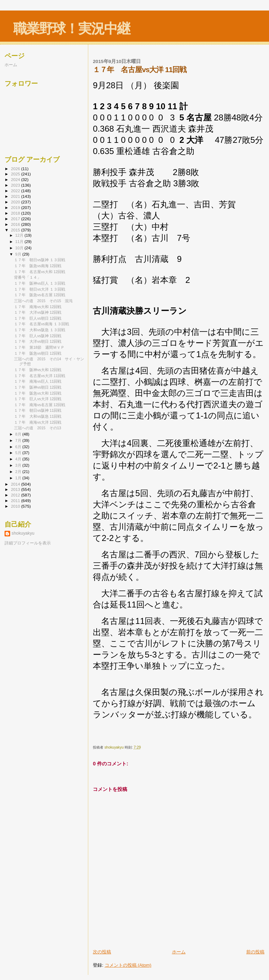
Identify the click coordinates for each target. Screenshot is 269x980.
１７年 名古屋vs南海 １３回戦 (42, 324)
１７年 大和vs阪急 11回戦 (38, 416)
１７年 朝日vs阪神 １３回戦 (40, 260)
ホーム (179, 952)
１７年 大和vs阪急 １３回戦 (40, 330)
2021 (16, 196)
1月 (19, 478)
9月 (19, 254)
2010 (16, 506)
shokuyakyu (23, 533)
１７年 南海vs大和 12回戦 (38, 307)
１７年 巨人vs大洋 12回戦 (38, 399)
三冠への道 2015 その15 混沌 (43, 301)
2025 (16, 174)
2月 (19, 472)
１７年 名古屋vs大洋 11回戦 (40, 376)
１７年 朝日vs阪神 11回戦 (38, 410)
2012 (16, 495)
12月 (20, 235)
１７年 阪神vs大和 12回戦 (38, 370)
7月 (19, 440)
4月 (19, 459)
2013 (16, 489)
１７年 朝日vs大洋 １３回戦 (40, 289)
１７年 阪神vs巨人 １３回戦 (40, 283)
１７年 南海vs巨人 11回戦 (38, 381)
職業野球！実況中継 (72, 29)
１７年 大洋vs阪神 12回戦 (38, 312)
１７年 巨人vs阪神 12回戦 (38, 336)
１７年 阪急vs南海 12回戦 (38, 266)
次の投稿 (102, 952)
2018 (16, 213)
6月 (19, 447)
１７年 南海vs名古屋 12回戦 (40, 405)
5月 (19, 453)
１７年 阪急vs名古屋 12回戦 (40, 295)
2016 (16, 224)
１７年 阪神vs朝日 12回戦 (38, 387)
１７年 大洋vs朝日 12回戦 (38, 341)
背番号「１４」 (27, 277)
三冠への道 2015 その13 (37, 428)
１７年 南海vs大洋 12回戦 (38, 422)
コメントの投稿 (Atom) (128, 965)
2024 (16, 179)
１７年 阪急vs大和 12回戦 (38, 393)
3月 (19, 465)
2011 (16, 501)
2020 (16, 202)
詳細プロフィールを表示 (28, 543)
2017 (16, 219)
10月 (20, 248)
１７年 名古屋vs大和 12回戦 (40, 272)
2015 (16, 230)
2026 (16, 169)
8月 (19, 434)
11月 (20, 242)
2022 (16, 191)
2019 (16, 207)
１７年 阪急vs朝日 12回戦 (38, 353)
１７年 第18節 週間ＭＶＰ (39, 347)
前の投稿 (255, 952)
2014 (16, 484)
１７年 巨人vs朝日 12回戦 (38, 318)
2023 (16, 185)
